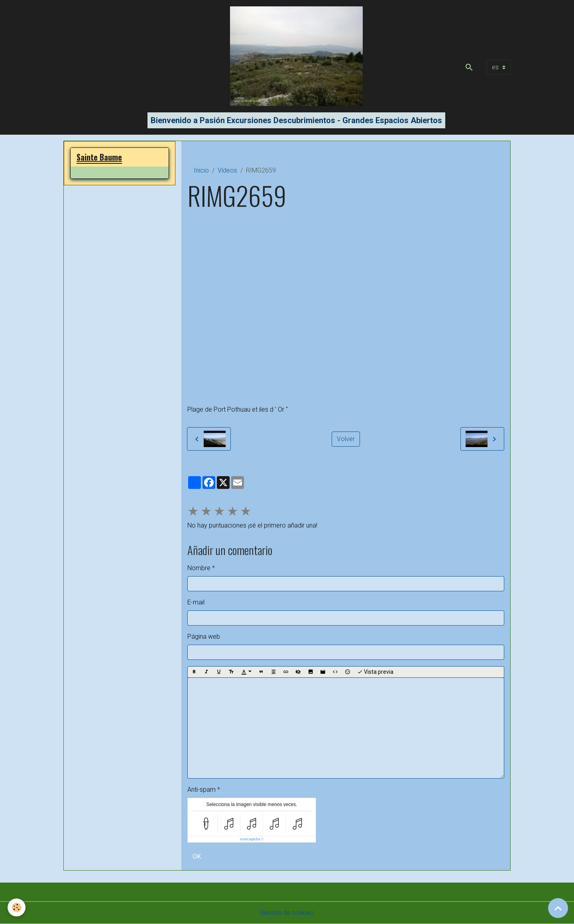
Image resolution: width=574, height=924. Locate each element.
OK (197, 856)
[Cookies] (17, 907)
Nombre (199, 568)
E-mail (196, 602)
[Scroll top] (558, 908)
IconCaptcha (250, 839)
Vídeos (227, 170)
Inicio (201, 170)
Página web (204, 637)
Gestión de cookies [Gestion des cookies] (287, 913)
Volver (346, 439)
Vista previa (375, 672)
